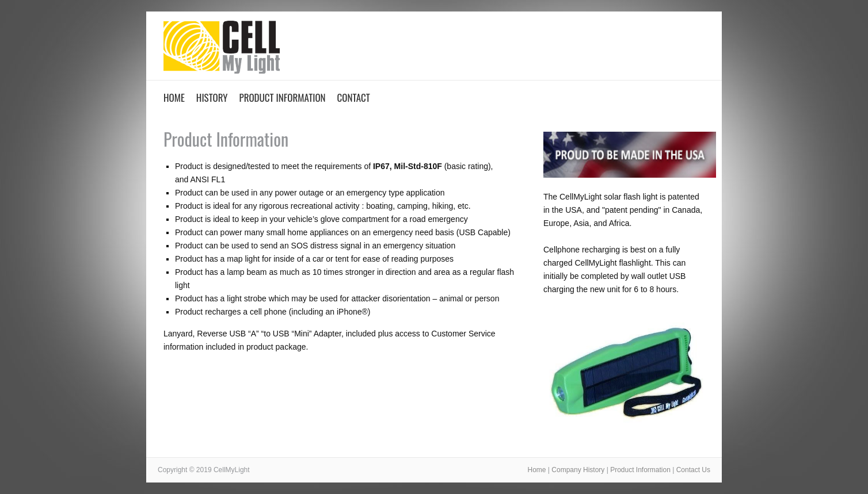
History (212, 97)
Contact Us (693, 470)
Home (174, 97)
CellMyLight (222, 50)
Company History (578, 470)
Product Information (283, 97)
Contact (354, 97)
